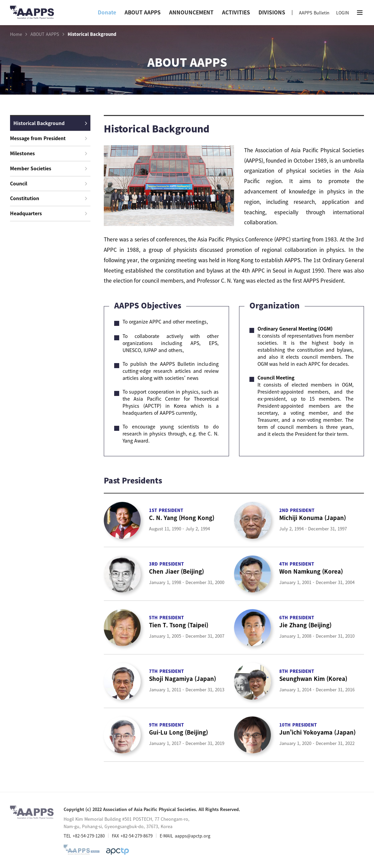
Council (49, 183)
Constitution (49, 198)
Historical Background (50, 123)
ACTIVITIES (236, 12)
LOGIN (343, 13)
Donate (107, 12)
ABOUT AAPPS (143, 12)
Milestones (49, 153)
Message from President (49, 138)
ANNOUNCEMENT (191, 12)
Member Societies (49, 168)
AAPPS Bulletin (314, 13)
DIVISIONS (272, 12)
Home (16, 34)
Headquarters (49, 213)
